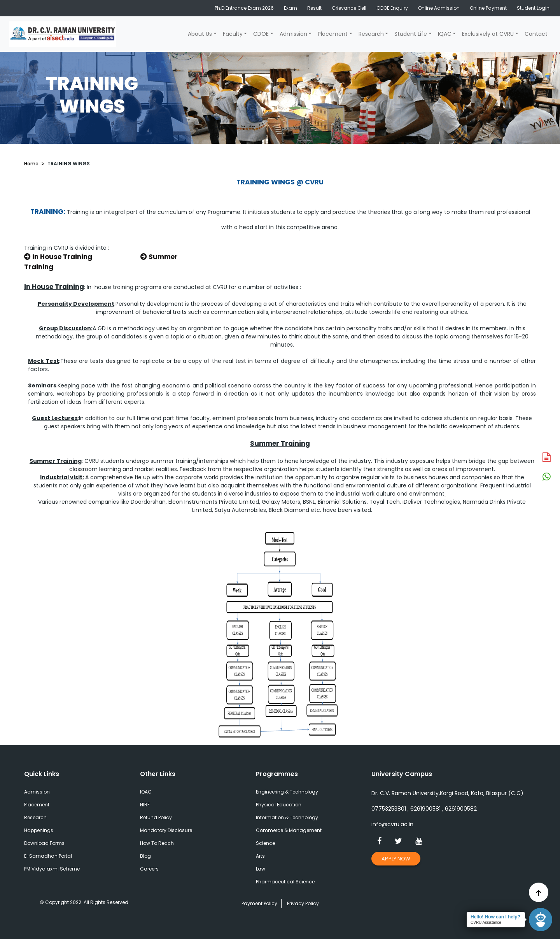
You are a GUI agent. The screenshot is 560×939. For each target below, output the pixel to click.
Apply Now (396, 859)
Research (371, 34)
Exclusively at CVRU (488, 34)
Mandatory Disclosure (166, 830)
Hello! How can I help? (495, 917)
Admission (293, 34)
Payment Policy (259, 903)
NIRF (145, 805)
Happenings (39, 830)
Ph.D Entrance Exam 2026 (244, 8)
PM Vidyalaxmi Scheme (52, 869)
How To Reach (157, 843)
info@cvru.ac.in (392, 824)
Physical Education (279, 805)
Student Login (533, 8)
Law (261, 869)
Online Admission (439, 8)
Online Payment (488, 8)
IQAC (445, 34)
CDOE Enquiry (392, 8)
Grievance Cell (349, 8)
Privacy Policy (303, 903)
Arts (260, 856)
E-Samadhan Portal (48, 856)
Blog (145, 856)
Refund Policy (156, 817)
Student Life (411, 34)
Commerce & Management (289, 830)
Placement (333, 34)
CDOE (261, 34)
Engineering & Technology (287, 792)
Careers (149, 869)
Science (265, 843)
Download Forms (44, 843)
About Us (200, 34)
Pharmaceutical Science (285, 882)
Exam (290, 8)
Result (314, 8)
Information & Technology (287, 817)
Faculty (233, 34)
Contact (536, 34)
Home (31, 164)
